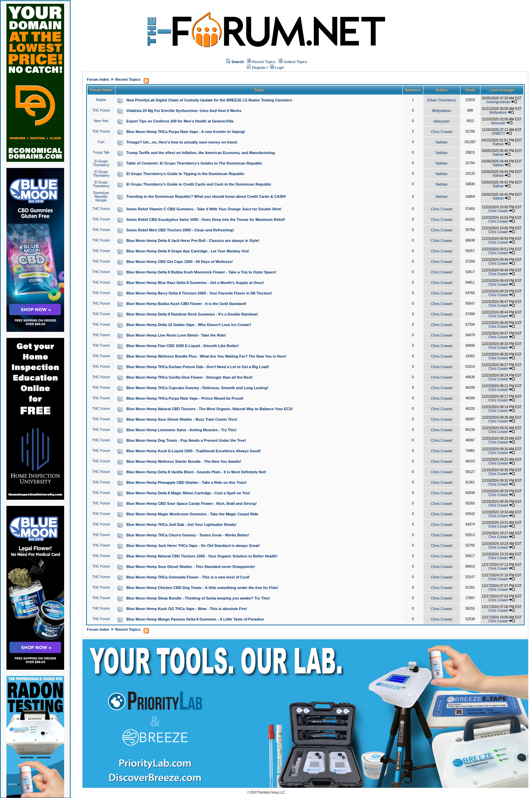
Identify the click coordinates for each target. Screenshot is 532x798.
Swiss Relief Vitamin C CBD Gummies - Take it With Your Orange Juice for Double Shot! (204, 209)
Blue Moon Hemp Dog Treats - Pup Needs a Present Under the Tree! (186, 440)
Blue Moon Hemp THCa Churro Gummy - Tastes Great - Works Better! (188, 535)
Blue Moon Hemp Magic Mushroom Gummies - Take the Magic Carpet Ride (192, 514)
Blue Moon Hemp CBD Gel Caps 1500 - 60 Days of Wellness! (179, 262)
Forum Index (98, 79)
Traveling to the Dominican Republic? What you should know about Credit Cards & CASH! (206, 196)
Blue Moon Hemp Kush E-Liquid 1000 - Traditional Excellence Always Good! (193, 451)
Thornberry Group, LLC (271, 792)
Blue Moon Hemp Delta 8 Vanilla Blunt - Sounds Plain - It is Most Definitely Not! (196, 472)
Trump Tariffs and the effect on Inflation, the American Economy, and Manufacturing (201, 153)
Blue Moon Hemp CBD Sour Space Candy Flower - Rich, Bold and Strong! (191, 503)
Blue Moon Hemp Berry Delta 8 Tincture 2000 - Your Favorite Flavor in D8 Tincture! (199, 293)
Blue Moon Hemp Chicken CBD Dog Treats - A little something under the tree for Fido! (202, 588)
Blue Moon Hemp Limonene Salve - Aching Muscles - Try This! (181, 430)
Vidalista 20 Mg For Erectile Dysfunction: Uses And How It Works (184, 111)
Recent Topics (264, 62)
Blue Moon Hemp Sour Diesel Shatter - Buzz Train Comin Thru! (182, 419)
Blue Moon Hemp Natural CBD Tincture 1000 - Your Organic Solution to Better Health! (202, 556)
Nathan (442, 142)
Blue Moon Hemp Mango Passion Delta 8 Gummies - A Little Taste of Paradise (195, 619)
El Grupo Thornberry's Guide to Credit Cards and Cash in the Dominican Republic (199, 184)
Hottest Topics (295, 62)
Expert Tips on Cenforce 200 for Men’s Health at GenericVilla (180, 121)
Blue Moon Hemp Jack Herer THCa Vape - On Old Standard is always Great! (193, 546)
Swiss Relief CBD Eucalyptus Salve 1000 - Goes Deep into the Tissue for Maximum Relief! (206, 220)
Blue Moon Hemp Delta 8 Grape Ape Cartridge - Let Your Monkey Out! (188, 251)
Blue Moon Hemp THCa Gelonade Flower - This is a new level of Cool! (188, 577)
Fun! (101, 142)
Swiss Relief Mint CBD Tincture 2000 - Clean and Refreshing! (180, 230)
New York (101, 121)
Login (277, 68)
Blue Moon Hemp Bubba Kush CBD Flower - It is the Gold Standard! (186, 304)
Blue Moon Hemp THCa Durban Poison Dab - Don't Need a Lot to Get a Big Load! (198, 367)
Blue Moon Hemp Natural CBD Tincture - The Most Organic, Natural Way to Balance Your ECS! (210, 409)
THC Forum (101, 110)
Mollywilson (441, 111)
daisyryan (442, 121)
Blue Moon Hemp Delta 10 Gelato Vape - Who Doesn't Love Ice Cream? (189, 325)
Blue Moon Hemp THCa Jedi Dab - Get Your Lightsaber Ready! (181, 525)
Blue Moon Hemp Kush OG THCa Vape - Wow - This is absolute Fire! (187, 609)
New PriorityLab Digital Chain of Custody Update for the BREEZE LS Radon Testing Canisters (209, 100)
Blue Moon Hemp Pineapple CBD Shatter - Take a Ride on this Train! (186, 482)
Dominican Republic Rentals (101, 197)
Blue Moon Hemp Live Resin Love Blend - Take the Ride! (176, 335)
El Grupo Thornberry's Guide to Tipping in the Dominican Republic (185, 174)
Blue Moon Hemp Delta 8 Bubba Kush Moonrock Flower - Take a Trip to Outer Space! (201, 272)
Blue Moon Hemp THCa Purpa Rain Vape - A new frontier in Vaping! (186, 132)
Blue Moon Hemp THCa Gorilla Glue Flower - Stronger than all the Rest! (189, 377)
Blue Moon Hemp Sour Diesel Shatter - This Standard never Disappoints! (191, 567)
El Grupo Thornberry (101, 163)
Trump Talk (101, 153)
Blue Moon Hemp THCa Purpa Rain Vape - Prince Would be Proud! (185, 398)
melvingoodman (498, 102)
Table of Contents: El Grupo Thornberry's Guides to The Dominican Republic (194, 163)
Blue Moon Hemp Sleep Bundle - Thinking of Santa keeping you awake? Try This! (198, 598)
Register (256, 68)
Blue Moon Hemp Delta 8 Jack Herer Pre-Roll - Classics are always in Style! (193, 241)
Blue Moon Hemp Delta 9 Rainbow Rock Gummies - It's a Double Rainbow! (192, 314)
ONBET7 (498, 134)
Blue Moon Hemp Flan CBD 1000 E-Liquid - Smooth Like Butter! (183, 346)
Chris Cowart (442, 132)
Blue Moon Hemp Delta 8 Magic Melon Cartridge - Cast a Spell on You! (188, 493)
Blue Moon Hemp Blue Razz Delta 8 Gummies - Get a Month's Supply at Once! (195, 283)
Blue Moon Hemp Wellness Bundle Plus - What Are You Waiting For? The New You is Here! (206, 356)
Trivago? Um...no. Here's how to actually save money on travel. (182, 142)
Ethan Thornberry (442, 100)
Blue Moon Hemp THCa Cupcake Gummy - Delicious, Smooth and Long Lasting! (197, 388)
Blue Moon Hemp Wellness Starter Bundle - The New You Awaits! (184, 461)
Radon (101, 100)
